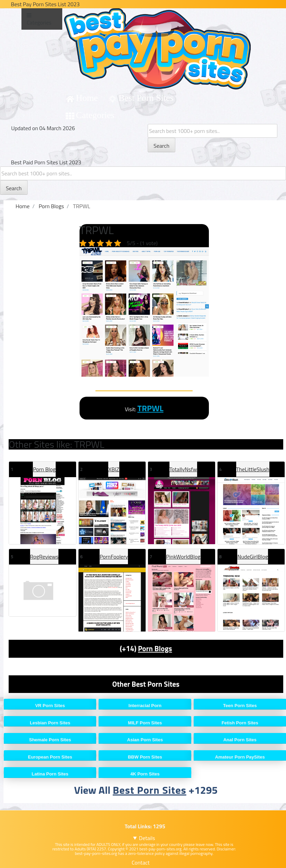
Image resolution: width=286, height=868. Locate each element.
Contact (141, 862)
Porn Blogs (155, 648)
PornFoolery (114, 557)
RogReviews (44, 557)
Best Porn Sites (146, 98)
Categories (95, 115)
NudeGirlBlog (253, 557)
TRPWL (150, 408)
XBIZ (114, 469)
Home (87, 98)
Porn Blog (44, 469)
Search (162, 146)
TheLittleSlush (253, 469)
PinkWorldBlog (183, 557)
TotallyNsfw (183, 469)
